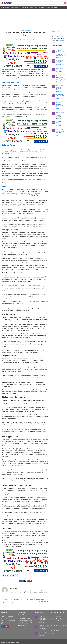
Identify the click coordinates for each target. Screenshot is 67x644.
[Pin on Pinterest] (28, 581)
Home (2, 7)
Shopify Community (11, 82)
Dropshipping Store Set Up (12, 7)
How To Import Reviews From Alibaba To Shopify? (60, 115)
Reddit (5, 186)
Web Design (30, 7)
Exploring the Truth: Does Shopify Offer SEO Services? (60, 62)
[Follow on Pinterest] (7, 627)
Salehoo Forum (9, 145)
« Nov (53, 634)
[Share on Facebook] (20, 581)
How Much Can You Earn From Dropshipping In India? (61, 96)
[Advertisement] (33, 18)
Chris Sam (32, 39)
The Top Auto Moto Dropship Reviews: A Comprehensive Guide (61, 132)
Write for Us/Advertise (40, 7)
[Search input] (39, 3)
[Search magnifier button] (65, 3)
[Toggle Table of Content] (16, 575)
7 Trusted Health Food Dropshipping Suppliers (60, 123)
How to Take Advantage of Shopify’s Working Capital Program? (61, 79)
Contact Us (54, 7)
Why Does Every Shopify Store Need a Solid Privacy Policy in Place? (61, 53)
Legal (49, 7)
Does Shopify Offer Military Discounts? (60, 70)
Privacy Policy (33, 640)
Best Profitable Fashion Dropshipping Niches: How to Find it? (60, 106)
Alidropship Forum (10, 230)
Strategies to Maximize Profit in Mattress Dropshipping (60, 88)
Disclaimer (25, 640)
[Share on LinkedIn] (30, 581)
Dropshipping (23, 7)
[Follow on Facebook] (3, 627)
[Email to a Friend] (25, 581)
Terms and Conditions (44, 640)
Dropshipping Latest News (25, 31)
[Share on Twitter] (23, 581)
